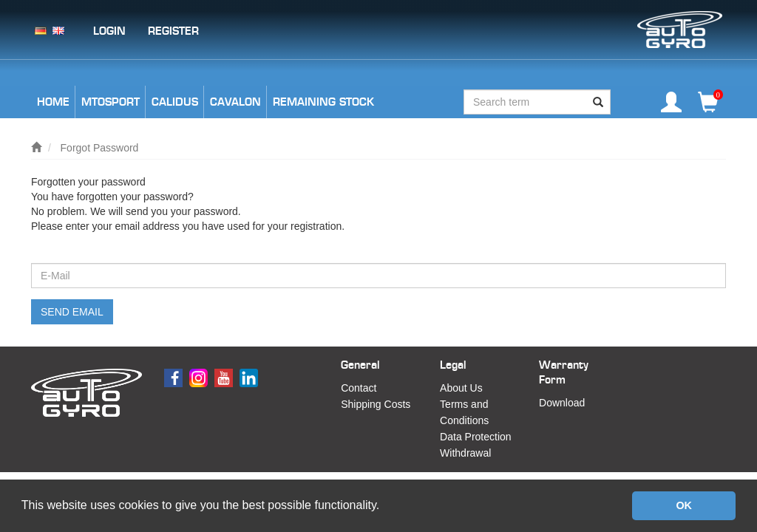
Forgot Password (100, 148)
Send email (72, 312)
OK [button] (684, 505)
